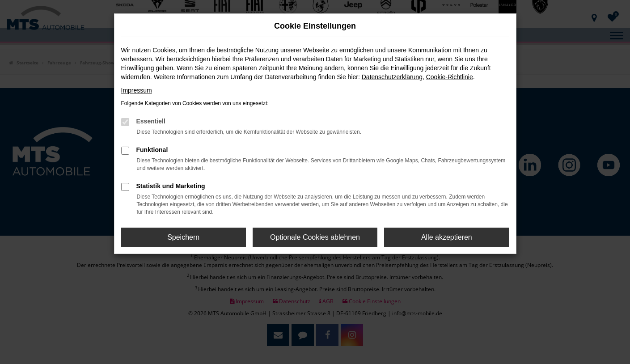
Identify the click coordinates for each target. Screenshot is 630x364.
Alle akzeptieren (447, 237)
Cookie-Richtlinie (450, 77)
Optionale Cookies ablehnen (315, 237)
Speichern (183, 237)
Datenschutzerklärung (392, 77)
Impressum (137, 90)
